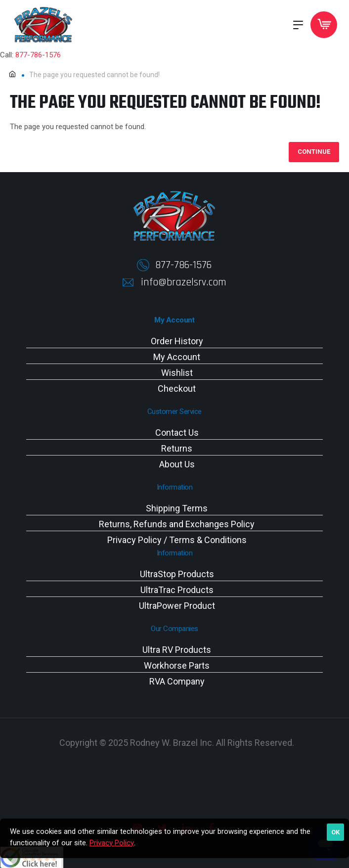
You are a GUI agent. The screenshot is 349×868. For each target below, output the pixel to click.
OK (335, 832)
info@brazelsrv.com (184, 282)
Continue (314, 152)
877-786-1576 (38, 55)
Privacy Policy (112, 843)
